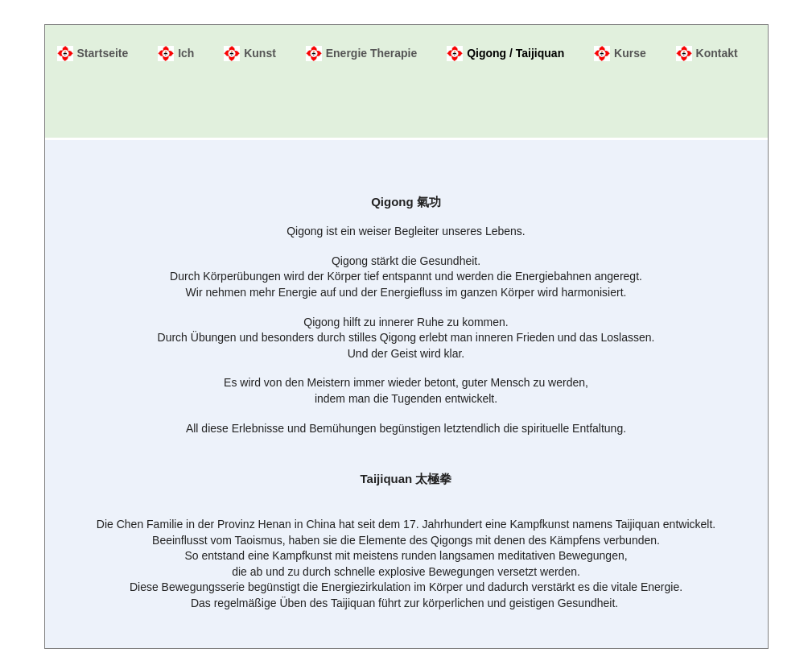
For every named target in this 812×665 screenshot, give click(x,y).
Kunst (260, 53)
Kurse (630, 53)
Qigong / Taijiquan (515, 53)
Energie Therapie (372, 53)
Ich (186, 53)
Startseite (103, 53)
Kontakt (717, 53)
